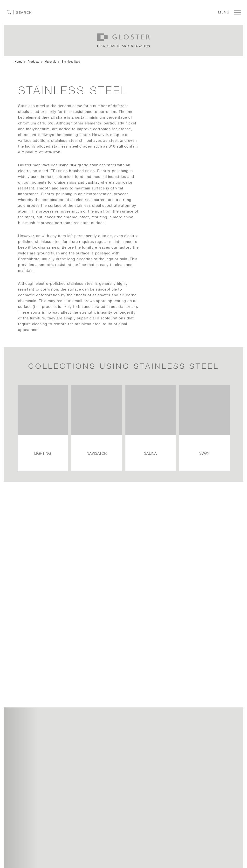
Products (33, 62)
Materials (50, 62)
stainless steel (71, 62)
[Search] (30, 13)
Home (18, 62)
